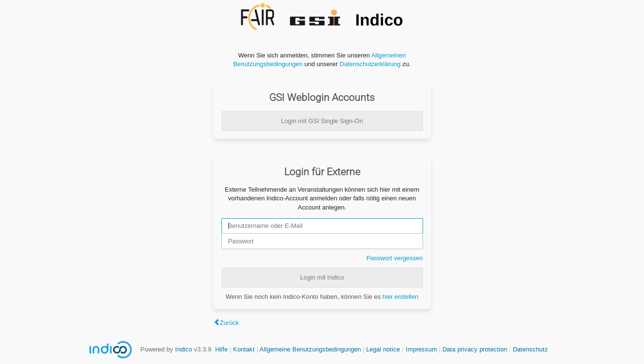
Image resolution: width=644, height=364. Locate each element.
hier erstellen (400, 297)
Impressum (421, 349)
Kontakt (244, 349)
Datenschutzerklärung (370, 64)
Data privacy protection (476, 349)
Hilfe (221, 349)
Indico (184, 349)
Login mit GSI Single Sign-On (322, 121)
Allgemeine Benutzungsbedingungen (310, 349)
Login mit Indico (322, 277)
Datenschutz (530, 349)
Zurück (230, 323)
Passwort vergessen (394, 258)
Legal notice (384, 349)
